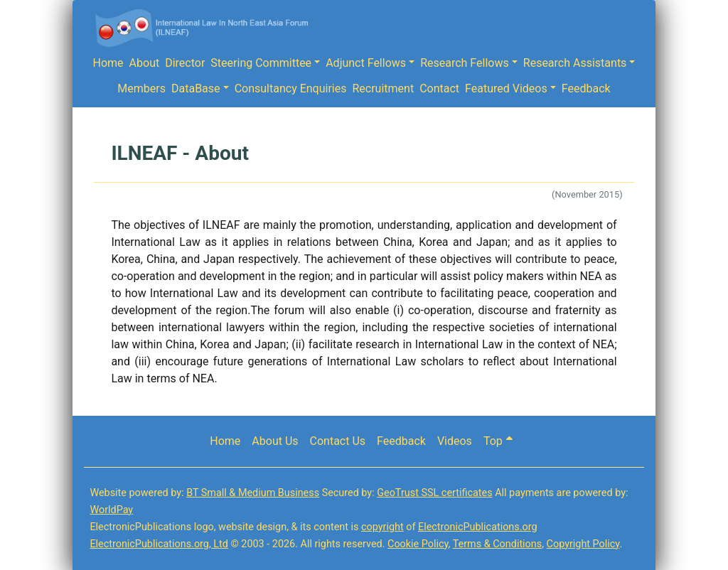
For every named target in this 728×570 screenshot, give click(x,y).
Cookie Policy (418, 544)
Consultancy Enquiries (291, 88)
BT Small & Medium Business (253, 493)
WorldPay (111, 510)
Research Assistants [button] (575, 63)
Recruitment (383, 88)
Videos (455, 441)
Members (141, 88)
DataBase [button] (196, 88)
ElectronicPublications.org (478, 527)
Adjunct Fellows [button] (366, 63)
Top (498, 441)
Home (108, 63)
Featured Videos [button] (506, 88)
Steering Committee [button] (261, 63)
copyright (382, 527)
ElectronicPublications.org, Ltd (159, 544)
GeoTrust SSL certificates (434, 493)
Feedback (586, 88)
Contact (439, 88)
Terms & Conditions (497, 544)
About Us (275, 441)
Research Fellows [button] (465, 63)
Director (185, 63)
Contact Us (338, 441)
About (145, 63)
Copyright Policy (583, 544)
